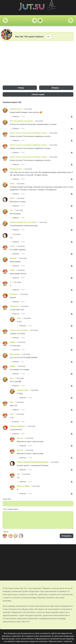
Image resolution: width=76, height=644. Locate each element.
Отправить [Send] (67, 536)
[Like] (23, 116)
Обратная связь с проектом (60, 641)
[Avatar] (5, 536)
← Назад (20, 88)
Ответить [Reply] (14, 116)
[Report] (72, 116)
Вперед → (56, 88)
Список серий (38, 94)
